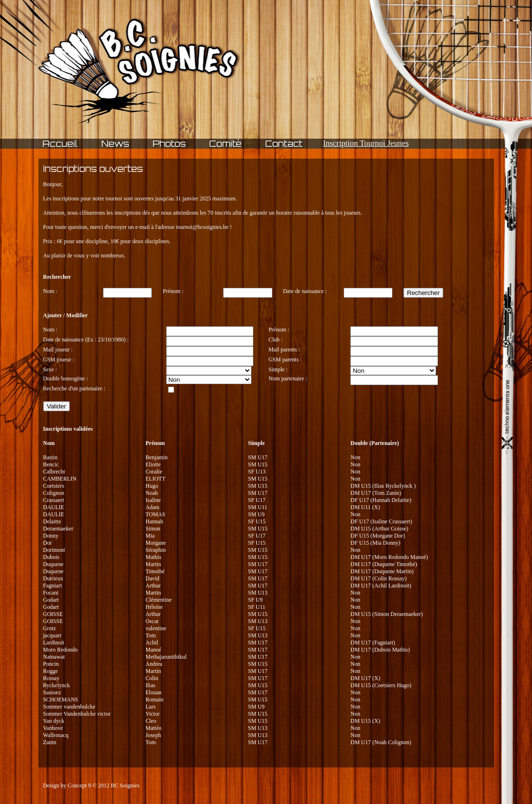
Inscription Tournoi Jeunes (366, 143)
